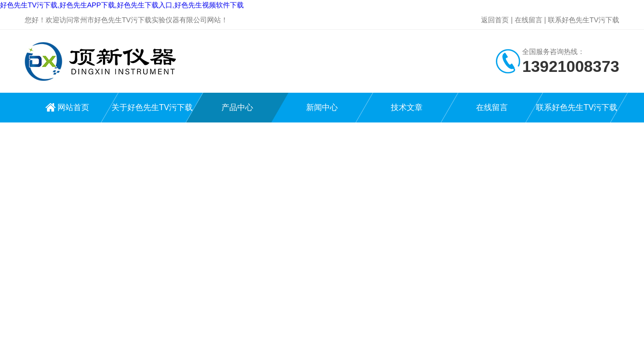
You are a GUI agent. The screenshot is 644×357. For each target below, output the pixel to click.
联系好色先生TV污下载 (584, 20)
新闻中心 (322, 107)
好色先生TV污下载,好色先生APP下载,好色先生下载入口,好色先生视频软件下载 (122, 5)
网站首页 (73, 107)
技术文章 (407, 107)
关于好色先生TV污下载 (152, 107)
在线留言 (529, 20)
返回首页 (495, 20)
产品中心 (237, 107)
